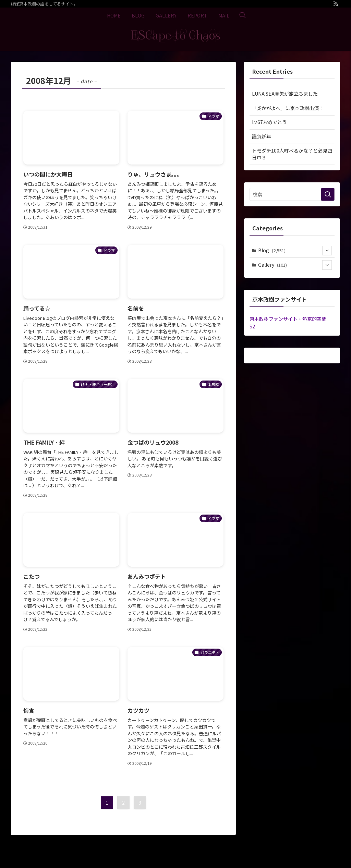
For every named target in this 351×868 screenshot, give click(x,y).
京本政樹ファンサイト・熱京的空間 (288, 319)
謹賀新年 (262, 136)
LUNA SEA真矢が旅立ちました (285, 94)
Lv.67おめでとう (269, 122)
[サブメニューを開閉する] (327, 251)
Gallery (295, 265)
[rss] (336, 4)
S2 (252, 326)
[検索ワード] (292, 194)
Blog (295, 251)
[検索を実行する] (328, 194)
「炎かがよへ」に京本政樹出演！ (288, 108)
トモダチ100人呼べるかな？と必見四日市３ (292, 154)
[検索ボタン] (242, 15)
